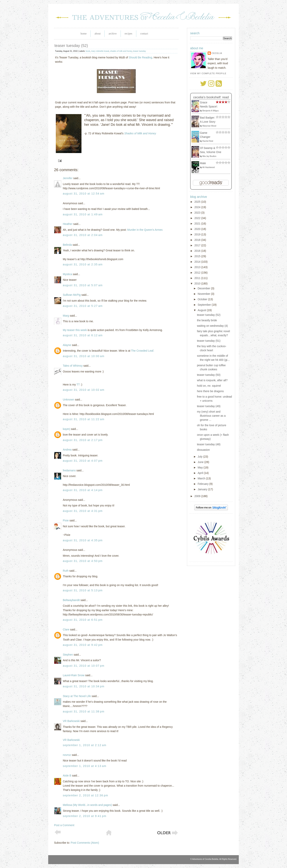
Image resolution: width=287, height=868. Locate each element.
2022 (198, 218)
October (203, 299)
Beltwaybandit (71, 600)
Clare (66, 629)
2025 (198, 202)
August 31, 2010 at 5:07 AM (83, 285)
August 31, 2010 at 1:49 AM (83, 214)
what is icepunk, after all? (212, 380)
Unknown (68, 400)
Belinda (67, 245)
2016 (198, 251)
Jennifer (68, 178)
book (88, 51)
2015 (198, 256)
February (203, 484)
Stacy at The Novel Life (77, 696)
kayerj (66, 429)
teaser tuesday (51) (209, 341)
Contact (144, 34)
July (200, 457)
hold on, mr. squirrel (209, 386)
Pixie (66, 520)
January (203, 489)
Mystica (67, 274)
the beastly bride (207, 320)
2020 (198, 229)
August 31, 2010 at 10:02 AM (84, 390)
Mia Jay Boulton (209, 156)
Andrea (67, 450)
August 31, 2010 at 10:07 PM (84, 666)
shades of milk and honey (121, 51)
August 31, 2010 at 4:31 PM (83, 511)
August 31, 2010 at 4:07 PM (83, 461)
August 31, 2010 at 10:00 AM (84, 356)
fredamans (69, 470)
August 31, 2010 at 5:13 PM (83, 590)
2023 (198, 213)
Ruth (66, 571)
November (204, 294)
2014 (198, 262)
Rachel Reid (208, 141)
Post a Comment (64, 825)
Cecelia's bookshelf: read (211, 97)
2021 (198, 224)
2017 (198, 245)
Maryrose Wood (209, 126)
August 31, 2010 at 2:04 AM (83, 235)
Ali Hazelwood (209, 167)
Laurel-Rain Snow (74, 675)
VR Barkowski (71, 721)
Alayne (67, 345)
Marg (66, 316)
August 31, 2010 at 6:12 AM (83, 335)
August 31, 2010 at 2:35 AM (83, 264)
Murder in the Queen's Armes (145, 230)
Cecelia (217, 53)
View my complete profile (208, 73)
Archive (112, 34)
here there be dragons (210, 391)
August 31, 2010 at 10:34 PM (84, 686)
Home (84, 34)
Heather (68, 224)
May (200, 467)
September (205, 305)
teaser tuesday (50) (209, 375)
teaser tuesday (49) (209, 406)
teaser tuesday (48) (209, 444)
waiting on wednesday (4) (212, 326)
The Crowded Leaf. (143, 351)
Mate (203, 163)
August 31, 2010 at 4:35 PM (83, 540)
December (204, 288)
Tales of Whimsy (73, 366)
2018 (198, 240)
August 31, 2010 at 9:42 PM (83, 645)
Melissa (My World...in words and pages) (87, 805)
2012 (198, 273)
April (201, 473)
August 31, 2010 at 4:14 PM (83, 490)
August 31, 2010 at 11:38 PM (84, 711)
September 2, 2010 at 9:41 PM (85, 816)
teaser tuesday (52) (71, 46)
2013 (198, 267)
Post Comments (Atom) (85, 843)
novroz (67, 755)
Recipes (129, 34)
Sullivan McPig (72, 295)
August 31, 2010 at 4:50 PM (83, 561)
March (202, 478)
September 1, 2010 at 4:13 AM (85, 766)
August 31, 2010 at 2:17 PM (83, 440)
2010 (198, 283)
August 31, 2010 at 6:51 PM (83, 620)
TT (78, 385)
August (202, 310)
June (201, 462)
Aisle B (67, 776)
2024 (198, 207)
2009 (198, 496)
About (98, 34)
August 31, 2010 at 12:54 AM (84, 194)
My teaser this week (75, 330)
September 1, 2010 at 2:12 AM (85, 745)
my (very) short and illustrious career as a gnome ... (211, 416)
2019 (198, 234)
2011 (198, 278)
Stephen (68, 655)
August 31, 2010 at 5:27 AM (83, 306)
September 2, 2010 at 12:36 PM (85, 795)
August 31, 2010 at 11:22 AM (84, 419)
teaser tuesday (140, 51)
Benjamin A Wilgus (210, 111)
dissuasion (203, 450)
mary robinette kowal (100, 51)
